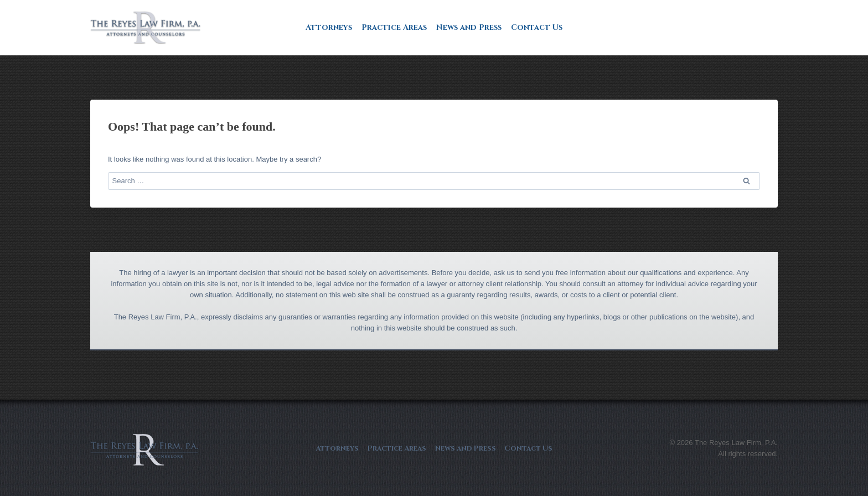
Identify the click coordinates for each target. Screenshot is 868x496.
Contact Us (537, 27)
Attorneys (329, 27)
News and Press (469, 27)
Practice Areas (394, 27)
